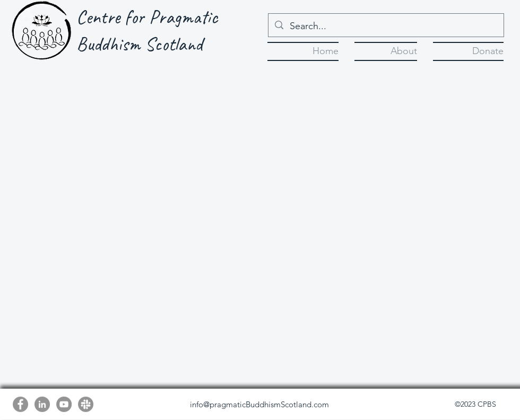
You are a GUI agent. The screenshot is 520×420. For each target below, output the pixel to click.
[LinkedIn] (42, 404)
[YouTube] (64, 404)
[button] (386, 50)
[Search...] (385, 27)
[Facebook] (20, 404)
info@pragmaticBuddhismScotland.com (259, 404)
